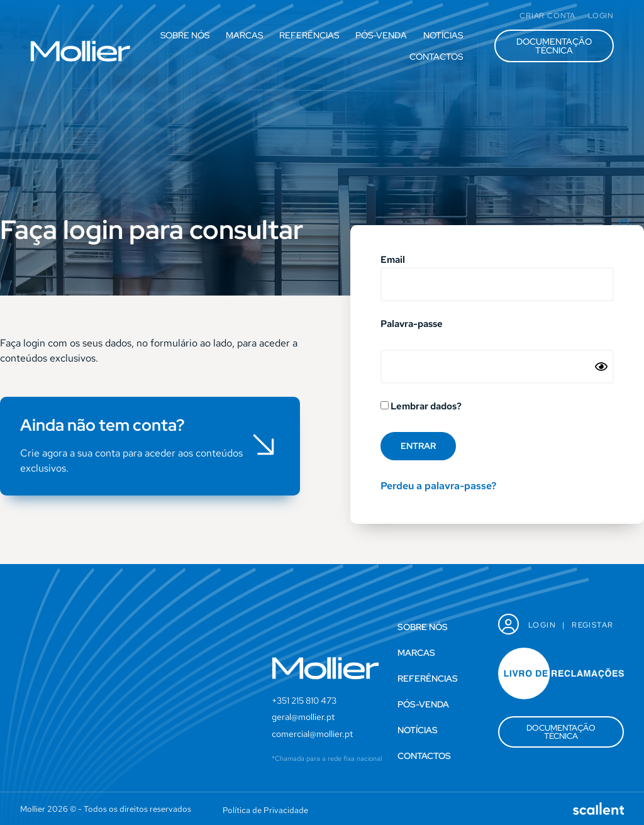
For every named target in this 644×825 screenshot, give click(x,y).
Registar (592, 625)
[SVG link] (80, 51)
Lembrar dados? (421, 407)
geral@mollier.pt (303, 717)
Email (393, 261)
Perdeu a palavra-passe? (438, 486)
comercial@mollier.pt (312, 734)
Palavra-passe (412, 325)
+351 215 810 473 (304, 700)
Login (542, 625)
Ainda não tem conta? (103, 425)
